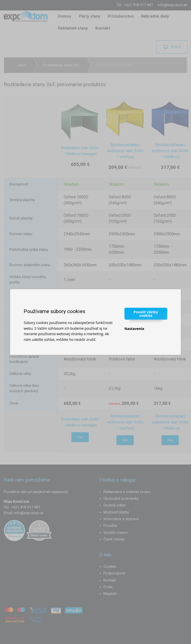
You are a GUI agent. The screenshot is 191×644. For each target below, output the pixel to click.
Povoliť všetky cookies (146, 314)
